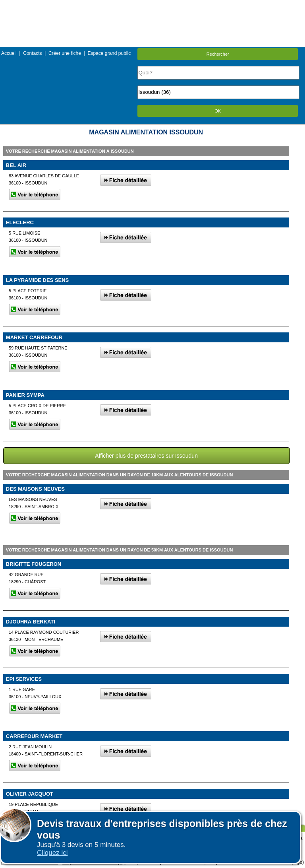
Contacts (32, 53)
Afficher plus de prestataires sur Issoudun (146, 456)
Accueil (9, 53)
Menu (152, 6)
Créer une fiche (65, 53)
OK (218, 111)
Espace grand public (109, 53)
